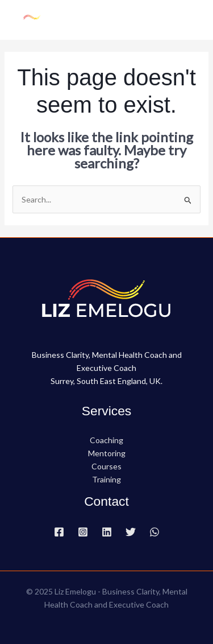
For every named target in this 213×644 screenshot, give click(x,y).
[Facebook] (59, 532)
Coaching (106, 440)
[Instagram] (83, 532)
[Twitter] (131, 532)
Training (106, 479)
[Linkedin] (107, 532)
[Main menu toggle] (190, 20)
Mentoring (107, 453)
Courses (106, 466)
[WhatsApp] (154, 532)
